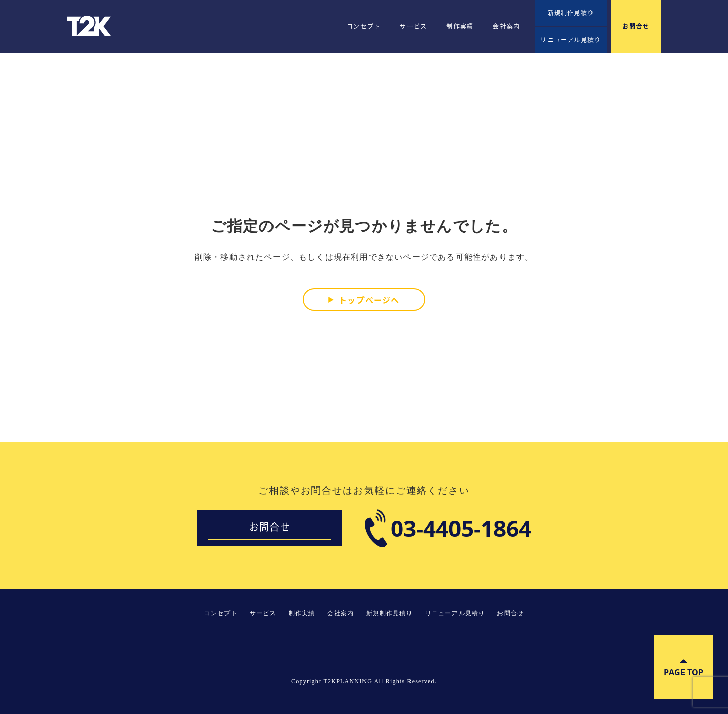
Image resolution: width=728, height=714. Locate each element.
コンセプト (363, 26)
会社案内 (506, 26)
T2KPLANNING (89, 26)
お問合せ (636, 26)
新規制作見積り (571, 13)
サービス (413, 26)
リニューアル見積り (571, 40)
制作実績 (460, 26)
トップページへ (369, 299)
